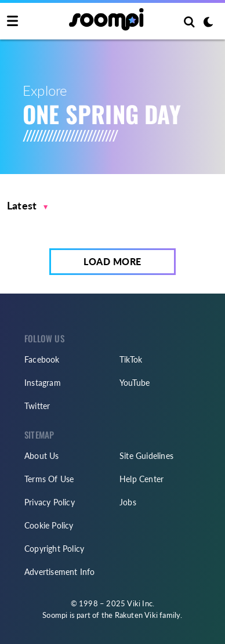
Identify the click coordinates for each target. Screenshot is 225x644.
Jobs (128, 502)
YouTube (135, 383)
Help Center (141, 479)
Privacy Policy (50, 502)
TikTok (131, 359)
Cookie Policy (49, 525)
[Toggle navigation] (12, 21)
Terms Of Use (49, 479)
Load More (113, 261)
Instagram (43, 383)
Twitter (37, 406)
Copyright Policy (54, 549)
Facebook (42, 359)
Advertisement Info (60, 572)
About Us (42, 456)
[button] (28, 206)
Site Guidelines (146, 456)
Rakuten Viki (136, 615)
